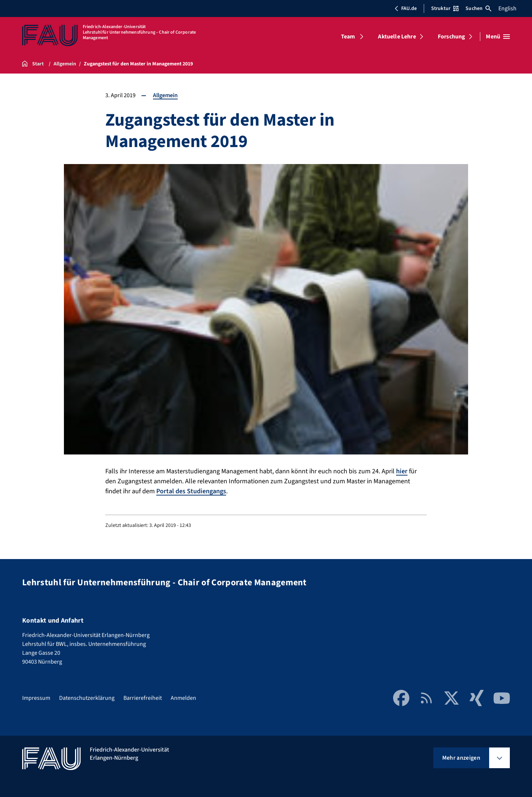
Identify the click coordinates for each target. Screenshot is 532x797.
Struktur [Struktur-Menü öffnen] (445, 8)
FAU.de (406, 8)
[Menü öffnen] (498, 37)
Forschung (451, 37)
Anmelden (183, 698)
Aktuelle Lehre (397, 37)
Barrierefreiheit (143, 698)
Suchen (478, 8)
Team (348, 37)
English (507, 8)
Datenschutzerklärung (87, 698)
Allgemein (165, 95)
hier (402, 471)
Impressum (36, 698)
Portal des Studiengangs (191, 491)
